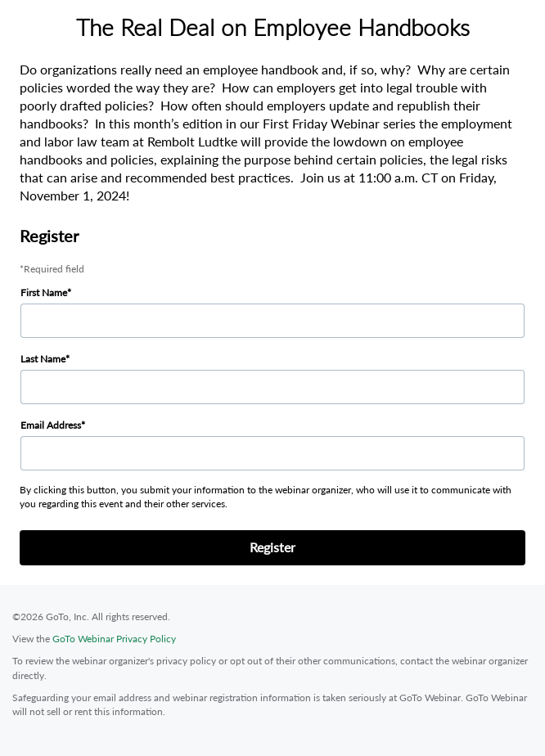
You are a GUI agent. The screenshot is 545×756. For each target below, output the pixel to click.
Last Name (43, 359)
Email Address (51, 425)
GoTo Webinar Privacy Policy (114, 639)
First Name (44, 292)
